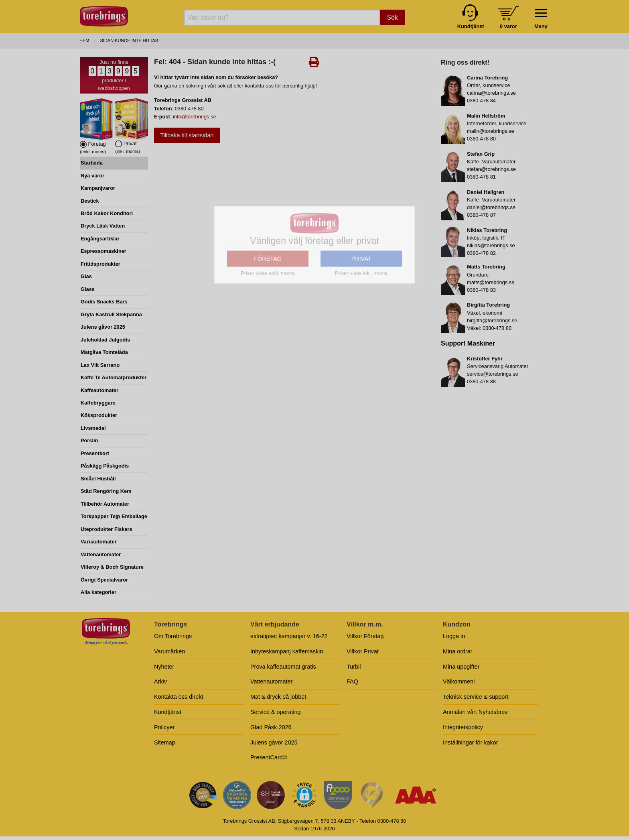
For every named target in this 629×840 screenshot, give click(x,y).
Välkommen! (459, 681)
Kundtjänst (168, 712)
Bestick (90, 201)
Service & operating (276, 712)
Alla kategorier (98, 592)
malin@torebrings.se (491, 131)
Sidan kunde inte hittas (129, 41)
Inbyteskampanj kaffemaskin (287, 651)
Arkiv (160, 681)
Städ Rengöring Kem (106, 491)
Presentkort (95, 453)
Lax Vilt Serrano (100, 365)
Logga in (454, 636)
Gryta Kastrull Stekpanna (111, 314)
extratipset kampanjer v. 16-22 (289, 636)
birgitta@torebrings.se (492, 320)
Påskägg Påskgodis (105, 466)
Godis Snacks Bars (104, 302)
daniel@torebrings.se (491, 207)
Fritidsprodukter (100, 264)
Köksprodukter (99, 415)
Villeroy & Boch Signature (112, 567)
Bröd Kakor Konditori (107, 213)
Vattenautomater (101, 554)
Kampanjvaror (98, 188)
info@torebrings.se (195, 117)
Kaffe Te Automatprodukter (114, 377)
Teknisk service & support (476, 697)
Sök (392, 17)
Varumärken (169, 651)
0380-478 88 (481, 381)
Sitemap (165, 742)
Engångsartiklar (100, 239)
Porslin (89, 440)
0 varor (508, 26)
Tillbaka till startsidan (187, 135)
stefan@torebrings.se (491, 169)
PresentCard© (269, 757)
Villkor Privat (363, 651)
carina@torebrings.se (491, 93)
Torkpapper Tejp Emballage (114, 516)
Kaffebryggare (98, 403)
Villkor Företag (365, 636)
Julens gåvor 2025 (103, 327)
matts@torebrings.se (491, 282)
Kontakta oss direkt (179, 697)
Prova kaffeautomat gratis (283, 667)
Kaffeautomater (99, 390)
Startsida (92, 163)
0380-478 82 (481, 253)
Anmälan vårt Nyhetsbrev (475, 712)
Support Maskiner (468, 343)
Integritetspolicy (463, 727)
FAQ (352, 681)
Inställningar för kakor (471, 742)
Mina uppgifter (461, 667)
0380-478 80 (481, 139)
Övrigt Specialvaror (104, 580)
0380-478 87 (481, 215)
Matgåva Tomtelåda (104, 352)
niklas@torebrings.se (491, 245)
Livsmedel (93, 428)
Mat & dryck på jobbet (278, 697)
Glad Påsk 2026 (271, 727)
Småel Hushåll (98, 479)
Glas (86, 276)
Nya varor (92, 176)
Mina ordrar (458, 651)
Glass (88, 289)
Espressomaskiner (103, 251)
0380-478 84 (481, 101)
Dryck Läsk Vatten (103, 226)
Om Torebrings (173, 636)
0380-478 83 (481, 290)
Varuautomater (99, 542)
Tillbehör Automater (105, 504)
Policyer (164, 727)
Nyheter (164, 667)
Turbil (354, 667)
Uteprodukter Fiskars (107, 529)
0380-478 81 (481, 177)
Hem (84, 41)
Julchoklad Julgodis (105, 340)
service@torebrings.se (493, 374)
